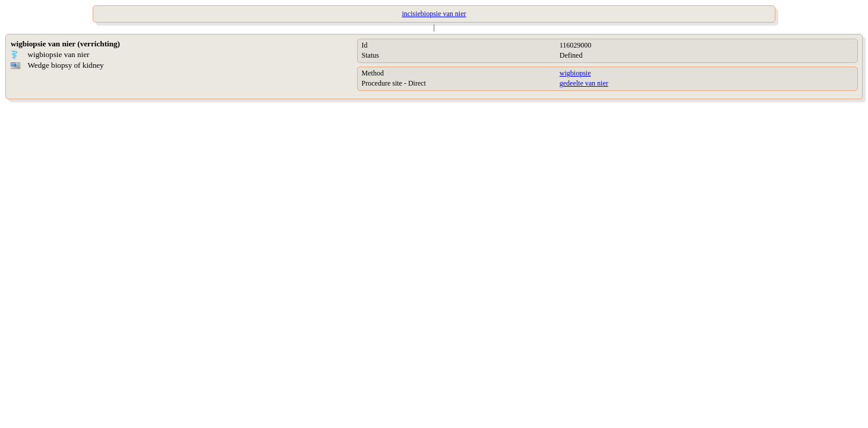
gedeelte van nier (584, 83)
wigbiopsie (575, 73)
